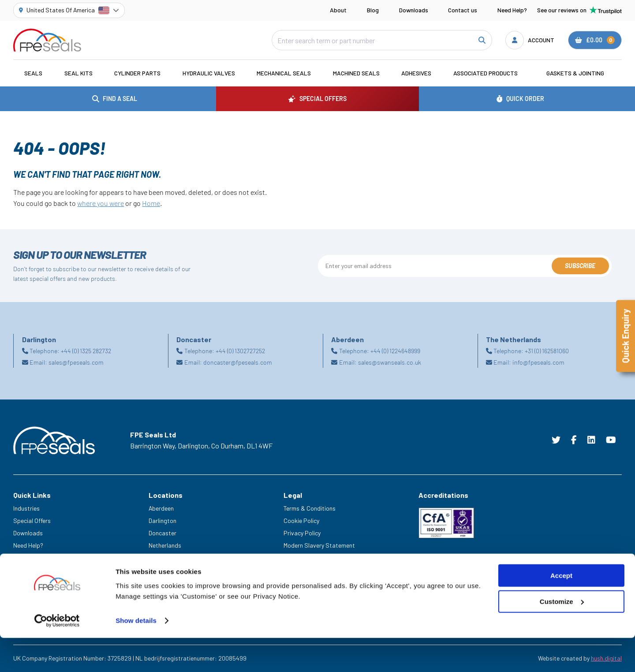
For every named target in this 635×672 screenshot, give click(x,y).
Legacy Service (34, 569)
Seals (33, 73)
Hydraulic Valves (209, 73)
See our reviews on (579, 10)
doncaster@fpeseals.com (238, 362)
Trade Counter (32, 582)
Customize (562, 636)
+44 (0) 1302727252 (240, 351)
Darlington (162, 521)
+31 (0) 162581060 (547, 351)
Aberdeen (161, 508)
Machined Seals (356, 73)
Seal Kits (78, 73)
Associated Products (486, 73)
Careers (24, 557)
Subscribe (580, 266)
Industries (26, 508)
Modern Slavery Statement (319, 545)
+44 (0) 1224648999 (395, 351)
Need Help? (512, 10)
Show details (136, 655)
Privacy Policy (302, 533)
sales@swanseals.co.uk (390, 362)
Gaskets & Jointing (575, 73)
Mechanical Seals (284, 73)
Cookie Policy (301, 521)
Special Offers (32, 521)
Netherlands (165, 545)
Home (151, 203)
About (338, 10)
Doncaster (162, 533)
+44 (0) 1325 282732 (86, 351)
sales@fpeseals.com (76, 362)
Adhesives (416, 73)
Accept (561, 610)
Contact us (463, 10)
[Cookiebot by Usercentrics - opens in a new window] (57, 655)
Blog (373, 10)
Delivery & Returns (308, 557)
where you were (101, 203)
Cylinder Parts (137, 73)
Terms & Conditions (310, 508)
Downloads (414, 10)
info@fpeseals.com (538, 362)
